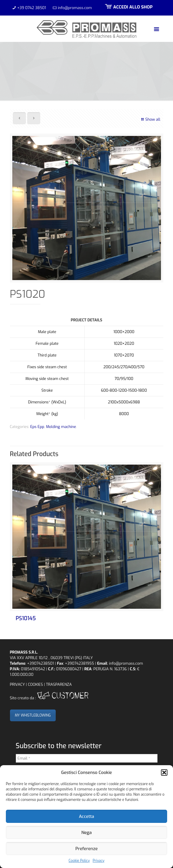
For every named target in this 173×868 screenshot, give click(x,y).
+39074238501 (40, 663)
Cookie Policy (79, 861)
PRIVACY (17, 684)
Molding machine (61, 427)
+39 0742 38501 (32, 8)
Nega (86, 833)
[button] (164, 772)
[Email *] (87, 758)
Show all (150, 119)
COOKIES (35, 684)
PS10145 (26, 618)
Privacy (99, 861)
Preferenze (86, 849)
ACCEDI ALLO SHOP (128, 7)
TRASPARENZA (59, 684)
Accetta (86, 816)
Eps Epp (37, 427)
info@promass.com (75, 8)
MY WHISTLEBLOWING (33, 715)
